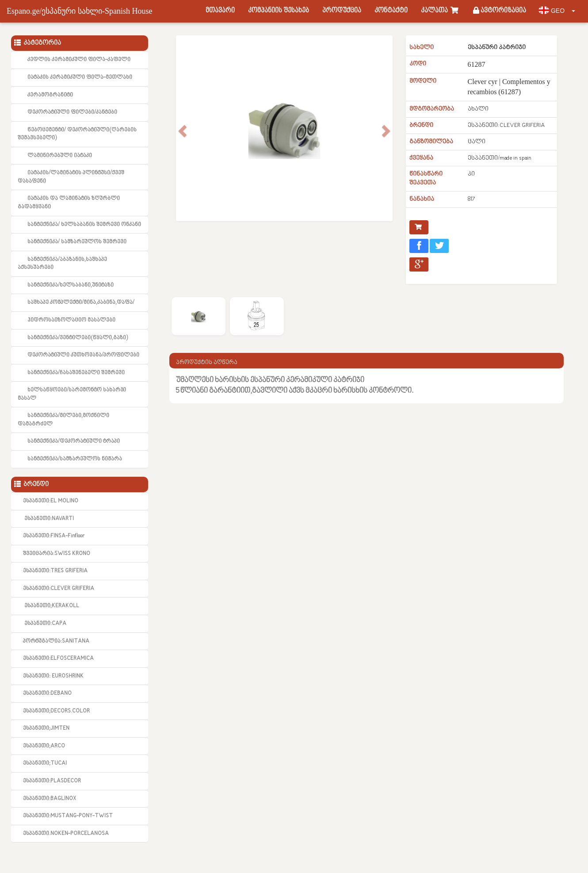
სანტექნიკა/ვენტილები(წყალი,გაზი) (78, 338)
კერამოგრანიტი (50, 95)
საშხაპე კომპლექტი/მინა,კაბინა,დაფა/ (81, 302)
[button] (181, 128)
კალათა (440, 11)
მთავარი (220, 11)
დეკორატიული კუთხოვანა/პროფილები (83, 355)
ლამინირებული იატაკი (60, 156)
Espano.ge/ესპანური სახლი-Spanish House (79, 11)
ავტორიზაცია (500, 11)
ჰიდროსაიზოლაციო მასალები (71, 320)
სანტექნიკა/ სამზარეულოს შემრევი (77, 242)
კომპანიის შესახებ (279, 11)
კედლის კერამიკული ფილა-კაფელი (79, 60)
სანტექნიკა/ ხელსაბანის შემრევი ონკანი (84, 225)
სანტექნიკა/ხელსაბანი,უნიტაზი (71, 285)
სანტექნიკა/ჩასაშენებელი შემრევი (76, 373)
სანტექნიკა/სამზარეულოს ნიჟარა (75, 459)
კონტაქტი (391, 11)
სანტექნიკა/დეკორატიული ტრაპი (74, 441)
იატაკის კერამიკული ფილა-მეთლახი (80, 77)
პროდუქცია (342, 11)
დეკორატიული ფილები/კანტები (72, 112)
